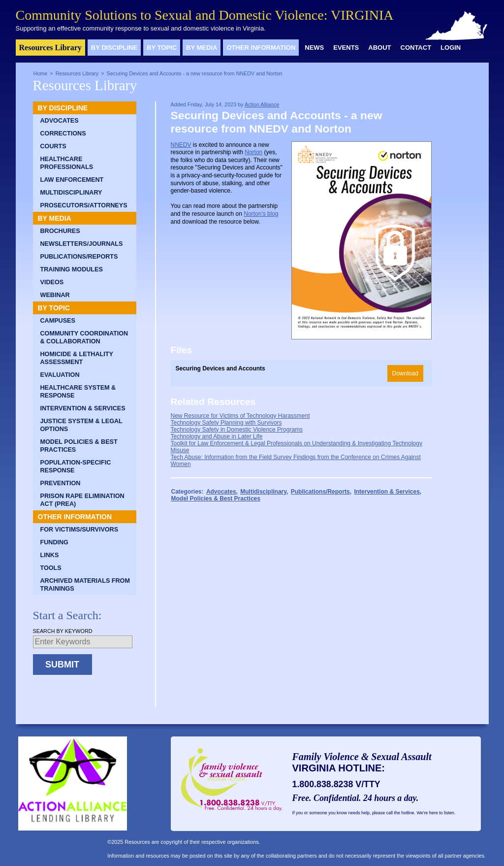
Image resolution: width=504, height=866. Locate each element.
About (379, 48)
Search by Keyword (63, 631)
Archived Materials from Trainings (85, 585)
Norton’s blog (261, 214)
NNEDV (181, 145)
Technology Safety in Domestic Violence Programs (237, 430)
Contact (416, 48)
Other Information (261, 48)
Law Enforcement (72, 180)
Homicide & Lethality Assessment (77, 358)
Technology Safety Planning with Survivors (226, 423)
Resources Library (50, 48)
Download (405, 373)
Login (451, 48)
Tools (51, 568)
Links (50, 555)
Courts (53, 146)
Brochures (60, 231)
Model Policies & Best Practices (79, 446)
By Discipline (114, 48)
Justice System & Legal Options (81, 425)
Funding (54, 542)
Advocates (60, 121)
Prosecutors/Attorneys (84, 205)
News (314, 48)
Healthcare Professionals (67, 163)
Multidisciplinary (71, 193)
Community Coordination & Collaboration (84, 337)
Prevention (61, 483)
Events (346, 48)
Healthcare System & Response (78, 392)
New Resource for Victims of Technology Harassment (240, 416)
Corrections (63, 133)
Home (41, 73)
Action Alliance (262, 104)
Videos (52, 282)
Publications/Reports (79, 257)
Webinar (55, 295)
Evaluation (60, 375)
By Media (202, 48)
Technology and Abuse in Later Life (217, 436)
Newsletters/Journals (82, 244)
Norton (253, 152)
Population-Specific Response (76, 466)
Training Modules (72, 269)
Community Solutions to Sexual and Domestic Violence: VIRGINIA (205, 15)
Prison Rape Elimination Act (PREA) (82, 500)
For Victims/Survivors (79, 530)
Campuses (58, 321)
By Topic (162, 48)
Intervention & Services (83, 408)
